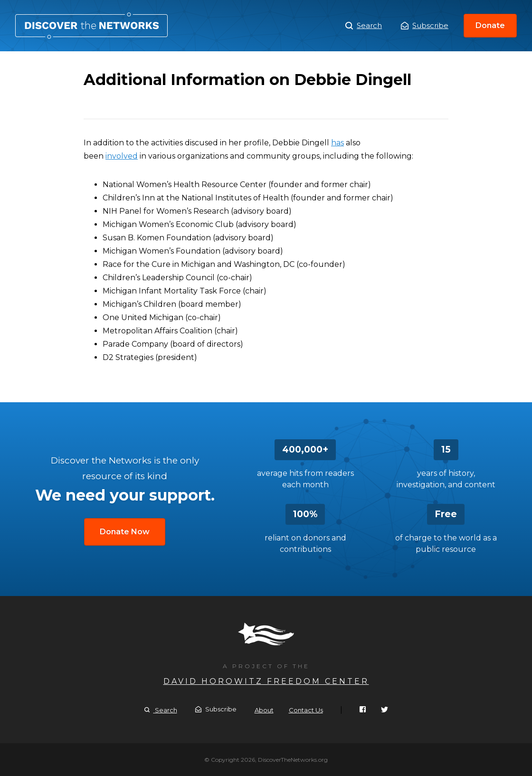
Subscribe (425, 25)
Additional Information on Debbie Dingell (91, 26)
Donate (490, 25)
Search (364, 26)
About (264, 710)
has (337, 143)
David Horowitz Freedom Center (266, 681)
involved (122, 156)
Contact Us (306, 710)
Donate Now (125, 532)
